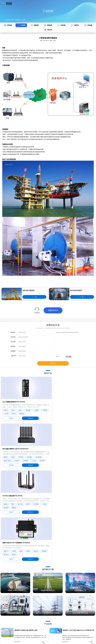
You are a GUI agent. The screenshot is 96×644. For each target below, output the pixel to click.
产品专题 (49, 631)
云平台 (36, 4)
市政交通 (61, 25)
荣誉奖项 (65, 628)
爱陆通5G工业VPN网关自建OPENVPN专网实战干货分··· (79, 542)
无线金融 (88, 25)
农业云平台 (18, 628)
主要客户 (65, 633)
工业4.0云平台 (19, 636)
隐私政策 (3, 642)
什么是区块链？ (72, 587)
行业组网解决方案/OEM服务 (7, 636)
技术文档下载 (50, 623)
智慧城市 (2, 633)
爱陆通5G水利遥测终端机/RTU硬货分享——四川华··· (78, 562)
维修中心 (49, 628)
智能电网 (35, 25)
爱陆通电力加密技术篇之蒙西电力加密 (26, 542)
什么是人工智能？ (72, 591)
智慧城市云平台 (19, 639)
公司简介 (65, 620)
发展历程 (65, 626)
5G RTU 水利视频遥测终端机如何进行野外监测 (24, 598)
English (91, 4)
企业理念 (65, 623)
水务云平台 (18, 623)
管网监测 (48, 25)
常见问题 (49, 626)
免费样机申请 (53, 310)
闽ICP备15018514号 (89, 642)
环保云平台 (18, 626)
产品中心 (28, 4)
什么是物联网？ (72, 595)
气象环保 (75, 25)
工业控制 (23, 20)
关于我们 (71, 4)
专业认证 (65, 631)
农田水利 (48, 30)
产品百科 (49, 620)
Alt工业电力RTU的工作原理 (24, 591)
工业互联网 (3, 631)
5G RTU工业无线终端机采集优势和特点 (24, 587)
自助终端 (8, 25)
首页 (20, 4)
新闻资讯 (62, 4)
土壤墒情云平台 (19, 631)
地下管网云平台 (19, 633)
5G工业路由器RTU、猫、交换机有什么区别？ (24, 595)
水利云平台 (18, 620)
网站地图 (9, 642)
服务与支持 (53, 4)
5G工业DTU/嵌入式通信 (6, 623)
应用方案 (44, 4)
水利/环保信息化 (4, 628)
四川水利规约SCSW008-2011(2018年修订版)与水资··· (30, 562)
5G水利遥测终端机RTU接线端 (24, 602)
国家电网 (2, 626)
